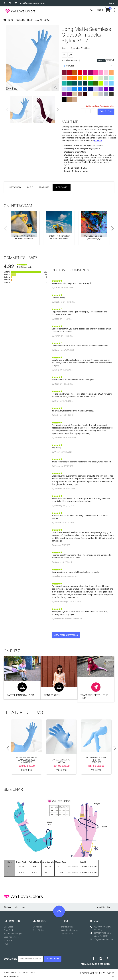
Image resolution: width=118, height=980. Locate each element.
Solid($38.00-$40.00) (71, 60)
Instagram (15, 187)
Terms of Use (67, 934)
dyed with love (87, 973)
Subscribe (10, 959)
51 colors (98, 141)
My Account (37, 927)
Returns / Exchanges (13, 934)
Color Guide (9, 930)
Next (58, 110)
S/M (65, 55)
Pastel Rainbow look (20, 695)
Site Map (8, 907)
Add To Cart (106, 112)
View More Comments (66, 635)
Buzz (30, 187)
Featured (44, 187)
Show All (101, 61)
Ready (109, 61)
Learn (23, 907)
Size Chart (62, 187)
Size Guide (8, 927)
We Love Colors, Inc (24, 973)
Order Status (38, 930)
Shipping (8, 940)
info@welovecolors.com (32, 3)
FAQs (6, 944)
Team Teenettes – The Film (94, 697)
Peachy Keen (52, 695)
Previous (7, 110)
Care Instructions (11, 937)
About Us (101, 907)
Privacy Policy (67, 927)
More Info (27, 770)
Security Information (70, 930)
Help (16, 907)
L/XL (70, 55)
